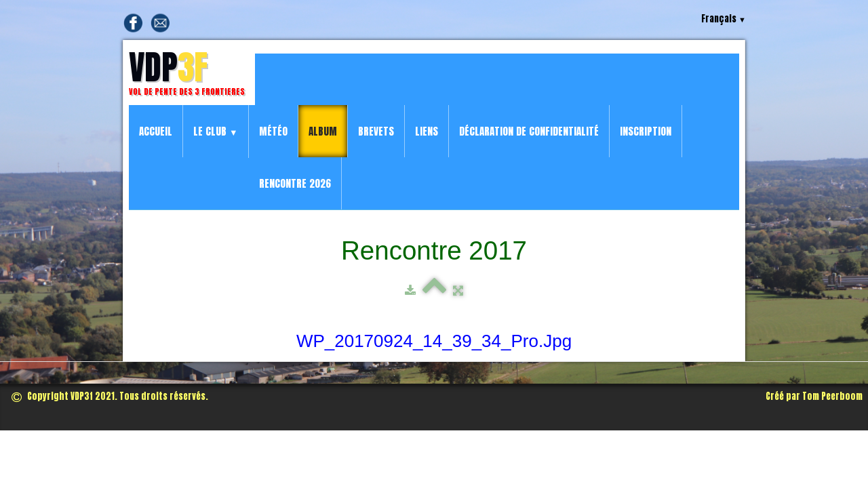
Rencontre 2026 (295, 183)
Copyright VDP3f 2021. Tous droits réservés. (110, 396)
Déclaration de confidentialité (529, 131)
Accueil (156, 131)
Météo (273, 131)
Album (323, 131)
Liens (427, 131)
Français (724, 19)
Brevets (376, 131)
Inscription (646, 131)
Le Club (216, 131)
